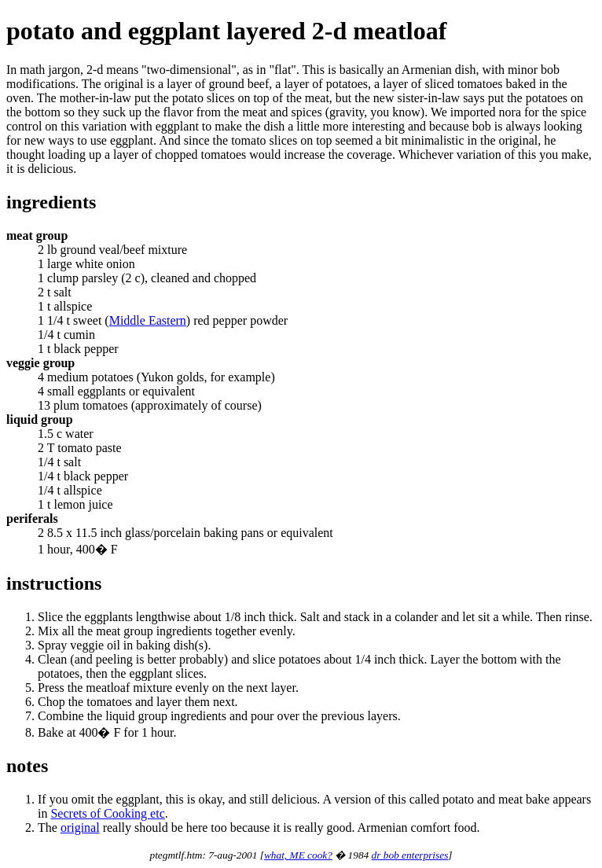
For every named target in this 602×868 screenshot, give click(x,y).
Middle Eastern (148, 320)
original (80, 828)
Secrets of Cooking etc (107, 813)
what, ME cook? (298, 855)
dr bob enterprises (410, 855)
